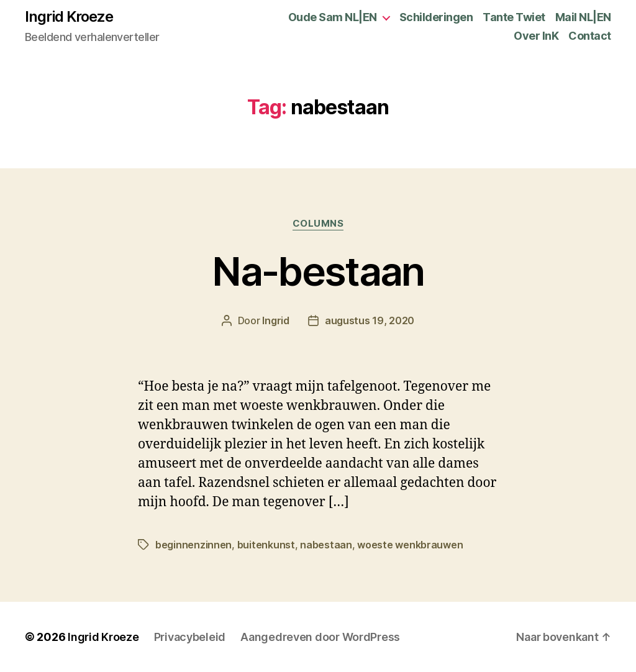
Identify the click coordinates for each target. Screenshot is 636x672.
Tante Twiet (514, 17)
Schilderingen (436, 17)
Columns (318, 224)
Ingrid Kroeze (69, 17)
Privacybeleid (190, 637)
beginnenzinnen (193, 545)
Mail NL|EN (583, 17)
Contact (590, 36)
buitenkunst (266, 545)
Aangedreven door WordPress (320, 637)
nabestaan (326, 545)
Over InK (536, 36)
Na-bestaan (318, 271)
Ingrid (275, 320)
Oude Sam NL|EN (333, 17)
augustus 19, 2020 (370, 320)
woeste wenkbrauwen (410, 545)
